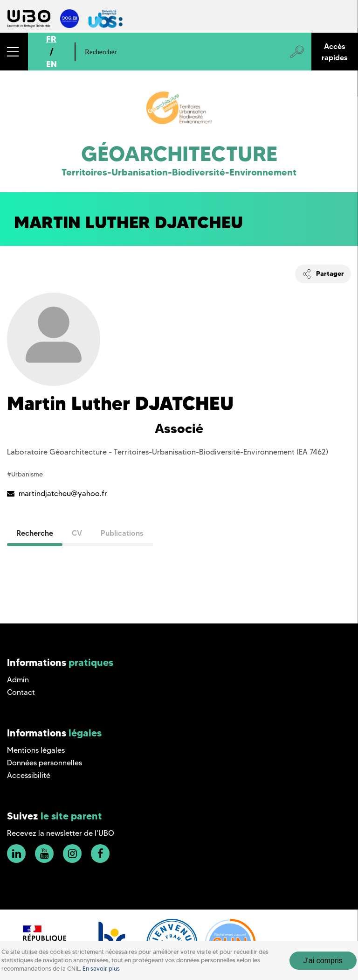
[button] (14, 52)
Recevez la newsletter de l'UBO (61, 833)
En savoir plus (101, 969)
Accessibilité (29, 775)
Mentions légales (36, 750)
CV (77, 533)
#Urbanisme (25, 474)
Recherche (35, 533)
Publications (122, 533)
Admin (18, 680)
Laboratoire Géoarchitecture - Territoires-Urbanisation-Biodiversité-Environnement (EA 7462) (168, 452)
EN (52, 64)
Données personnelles (45, 763)
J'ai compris (323, 961)
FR (51, 39)
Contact (21, 692)
